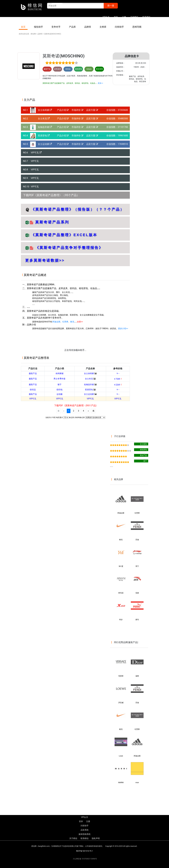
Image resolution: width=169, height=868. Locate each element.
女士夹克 (44, 119)
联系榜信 (146, 17)
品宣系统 (85, 830)
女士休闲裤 (45, 110)
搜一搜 (111, 6)
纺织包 (60, 390)
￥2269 (118, 385)
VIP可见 (36, 153)
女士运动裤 (45, 144)
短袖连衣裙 (45, 127)
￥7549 (118, 379)
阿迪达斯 (56, 322)
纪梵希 (65, 322)
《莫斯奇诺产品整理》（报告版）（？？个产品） (78, 209)
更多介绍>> (123, 328)
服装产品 (33, 373)
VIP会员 (106, 17)
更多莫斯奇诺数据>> (45, 260)
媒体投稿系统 (85, 834)
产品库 (72, 27)
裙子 (60, 384)
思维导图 (137, 27)
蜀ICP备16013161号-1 (84, 851)
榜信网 (33, 34)
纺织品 (33, 390)
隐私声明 (96, 838)
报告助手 (38, 27)
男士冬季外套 (60, 379)
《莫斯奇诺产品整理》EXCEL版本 (64, 235)
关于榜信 (134, 17)
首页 (23, 27)
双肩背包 (44, 136)
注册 (124, 17)
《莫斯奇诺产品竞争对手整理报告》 (69, 248)
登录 (116, 17)
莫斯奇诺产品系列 (51, 222)
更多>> (100, 83)
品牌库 (88, 27)
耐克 (72, 322)
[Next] (88, 411)
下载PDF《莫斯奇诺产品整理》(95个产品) (75, 406)
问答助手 (119, 27)
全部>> (80, 322)
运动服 (60, 394)
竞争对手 (56, 27)
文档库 (103, 27)
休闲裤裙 (60, 373)
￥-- (118, 373)
